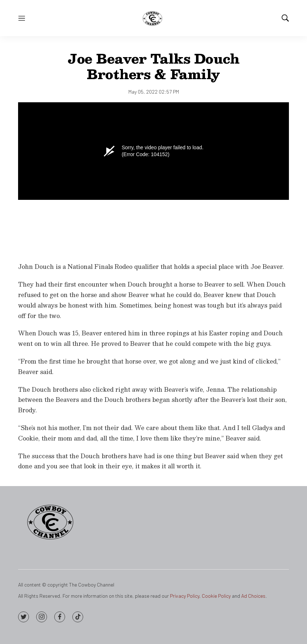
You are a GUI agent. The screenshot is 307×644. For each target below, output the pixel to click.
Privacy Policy (185, 596)
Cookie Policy (216, 596)
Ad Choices (253, 596)
